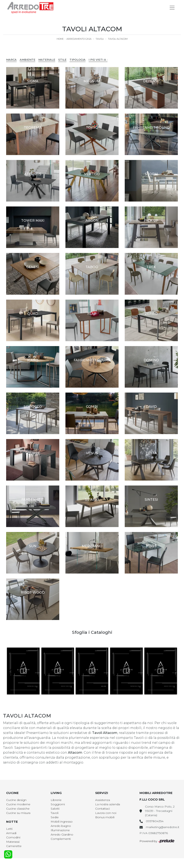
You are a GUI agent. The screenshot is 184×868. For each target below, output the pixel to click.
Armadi (11, 833)
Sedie (55, 817)
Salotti (55, 809)
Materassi (13, 842)
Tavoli (100, 39)
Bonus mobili (105, 817)
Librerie (56, 800)
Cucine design (16, 800)
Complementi (61, 839)
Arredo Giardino (62, 834)
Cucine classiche (18, 809)
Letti (9, 829)
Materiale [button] (47, 60)
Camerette (14, 846)
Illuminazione (60, 830)
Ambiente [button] (27, 60)
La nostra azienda (108, 804)
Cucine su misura (18, 813)
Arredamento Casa (79, 39)
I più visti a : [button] (98, 60)
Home (60, 39)
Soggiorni (58, 804)
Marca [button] (11, 60)
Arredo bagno (61, 826)
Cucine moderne (18, 804)
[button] (173, 672)
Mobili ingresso (62, 822)
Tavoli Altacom (118, 39)
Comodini (13, 837)
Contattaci (102, 809)
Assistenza (103, 800)
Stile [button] (62, 60)
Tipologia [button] (78, 60)
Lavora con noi (106, 813)
